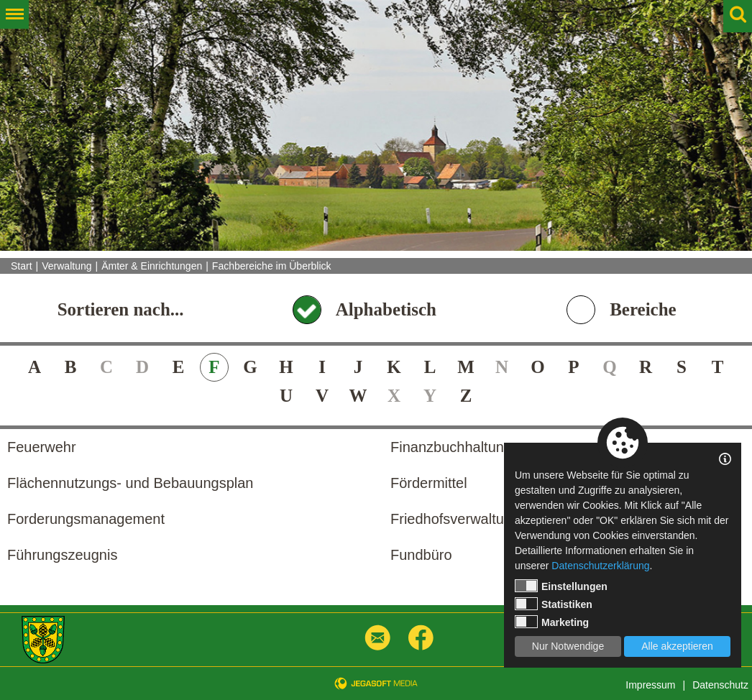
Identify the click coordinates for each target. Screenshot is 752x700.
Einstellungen (561, 586)
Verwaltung (67, 266)
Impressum (650, 685)
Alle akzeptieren (677, 646)
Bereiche (643, 309)
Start (22, 266)
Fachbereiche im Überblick (272, 266)
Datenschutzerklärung (600, 566)
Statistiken (554, 604)
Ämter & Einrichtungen (152, 266)
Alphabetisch (386, 309)
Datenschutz (720, 685)
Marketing (552, 622)
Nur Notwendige (568, 646)
